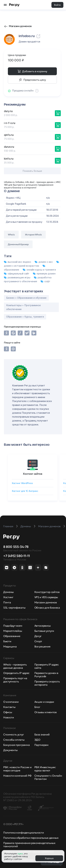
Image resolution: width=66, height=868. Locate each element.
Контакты (9, 707)
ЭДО (37, 740)
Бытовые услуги (44, 631)
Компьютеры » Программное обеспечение (24, 307)
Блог (37, 707)
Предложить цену (35, 80)
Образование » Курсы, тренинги (25, 317)
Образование (12, 636)
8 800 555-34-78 (16, 547)
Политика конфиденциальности (24, 833)
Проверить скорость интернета (47, 683)
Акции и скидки (44, 702)
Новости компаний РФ (17, 776)
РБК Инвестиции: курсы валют (45, 769)
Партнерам (41, 745)
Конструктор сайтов (47, 592)
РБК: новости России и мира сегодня (17, 769)
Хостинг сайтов (33, 474)
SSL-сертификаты (14, 608)
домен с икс (44, 262)
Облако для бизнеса (47, 608)
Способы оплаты (14, 740)
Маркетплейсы (13, 631)
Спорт (38, 641)
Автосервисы (43, 626)
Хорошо (49, 858)
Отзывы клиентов (46, 712)
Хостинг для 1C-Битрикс (25, 491)
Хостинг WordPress (22, 483)
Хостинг (8, 597)
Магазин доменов (20, 26)
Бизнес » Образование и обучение (26, 298)
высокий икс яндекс (18, 262)
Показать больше (32, 171)
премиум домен (44, 274)
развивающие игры (17, 277)
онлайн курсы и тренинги (39, 270)
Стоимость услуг (14, 734)
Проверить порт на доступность (15, 680)
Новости (9, 717)
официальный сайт (17, 274)
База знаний (42, 734)
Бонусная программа (16, 745)
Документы (10, 750)
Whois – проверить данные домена (15, 666)
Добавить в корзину (35, 71)
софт (45, 281)
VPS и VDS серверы (46, 597)
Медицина (10, 646)
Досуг (38, 636)
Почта (7, 602)
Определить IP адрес (16, 673)
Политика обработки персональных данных (31, 838)
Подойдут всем (13, 626)
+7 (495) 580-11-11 (17, 556)
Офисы (8, 712)
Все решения (42, 646)
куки (20, 854)
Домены (9, 592)
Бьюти (7, 641)
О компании (11, 702)
